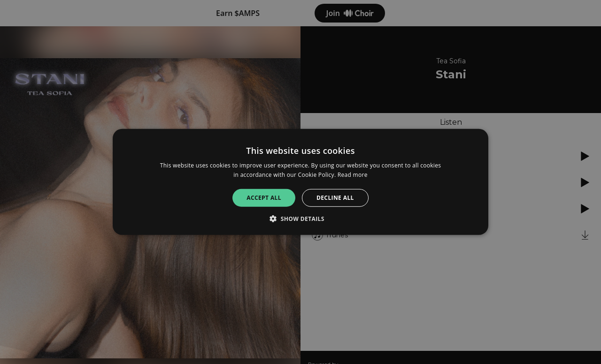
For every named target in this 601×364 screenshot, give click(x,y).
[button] (300, 219)
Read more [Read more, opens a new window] (353, 175)
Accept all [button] (264, 198)
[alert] (300, 182)
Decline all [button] (335, 198)
